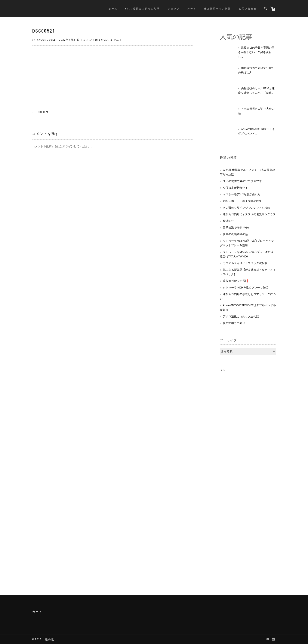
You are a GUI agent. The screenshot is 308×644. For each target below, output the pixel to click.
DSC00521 (44, 31)
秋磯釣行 (228, 221)
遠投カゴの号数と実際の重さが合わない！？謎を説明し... (256, 52)
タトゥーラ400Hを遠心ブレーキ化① (246, 287)
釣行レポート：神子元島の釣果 (242, 201)
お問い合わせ (248, 9)
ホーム (113, 9)
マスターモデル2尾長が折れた (242, 194)
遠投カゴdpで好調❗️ (236, 281)
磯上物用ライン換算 (218, 9)
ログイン (68, 146)
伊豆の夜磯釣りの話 (235, 234)
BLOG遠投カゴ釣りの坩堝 (143, 9)
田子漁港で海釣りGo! (236, 227)
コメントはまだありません (101, 40)
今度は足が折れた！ (235, 188)
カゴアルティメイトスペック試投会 (245, 263)
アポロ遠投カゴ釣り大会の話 (241, 316)
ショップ (174, 9)
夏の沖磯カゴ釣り (234, 323)
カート (192, 9)
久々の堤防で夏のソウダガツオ (242, 181)
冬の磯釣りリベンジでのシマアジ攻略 (247, 208)
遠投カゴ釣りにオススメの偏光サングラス (249, 214)
